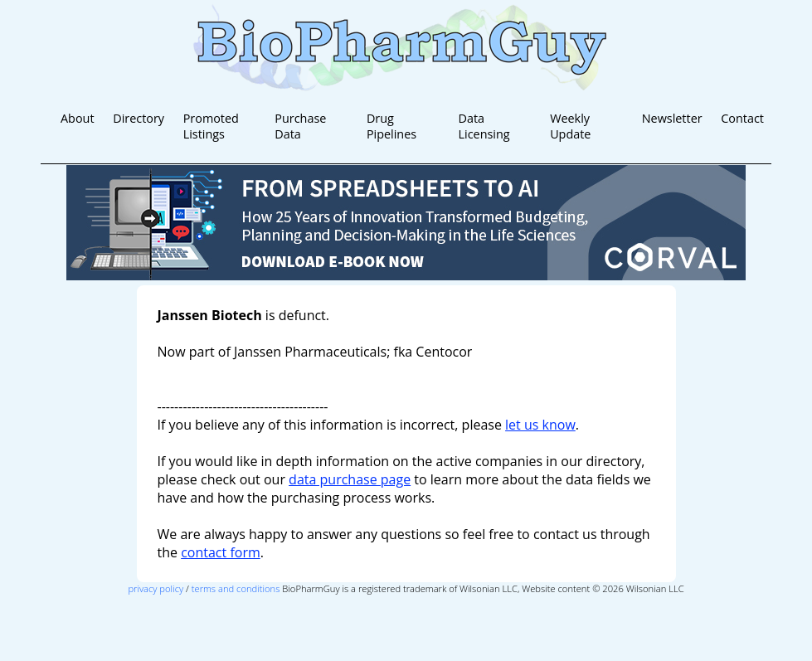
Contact (742, 118)
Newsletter (672, 118)
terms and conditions (236, 588)
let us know (540, 425)
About (78, 118)
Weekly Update (570, 126)
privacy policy (156, 588)
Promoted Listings (211, 126)
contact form (221, 552)
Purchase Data (300, 126)
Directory (139, 118)
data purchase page (350, 479)
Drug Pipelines (391, 126)
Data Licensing (484, 126)
